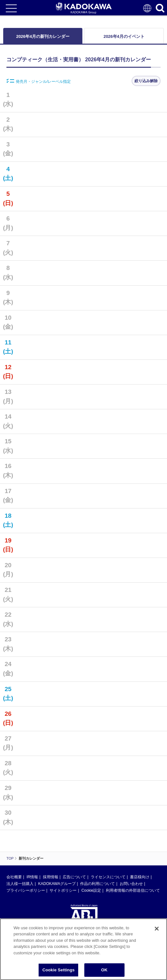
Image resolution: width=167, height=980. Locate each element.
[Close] (157, 929)
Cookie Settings (59, 970)
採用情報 (51, 877)
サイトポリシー (63, 890)
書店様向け (140, 877)
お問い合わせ (131, 884)
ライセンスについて (108, 877)
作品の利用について (97, 884)
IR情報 (32, 877)
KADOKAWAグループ (57, 884)
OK (104, 970)
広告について (74, 877)
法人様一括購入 (20, 884)
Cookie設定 (91, 890)
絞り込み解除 (146, 81)
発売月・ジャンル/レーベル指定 (39, 81)
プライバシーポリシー (26, 890)
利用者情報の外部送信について (133, 890)
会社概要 (14, 877)
